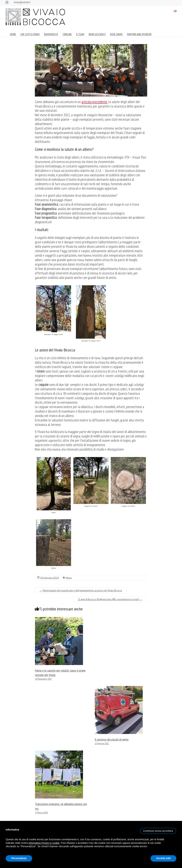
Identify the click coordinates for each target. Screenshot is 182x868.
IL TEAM (80, 34)
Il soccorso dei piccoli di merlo (112, 739)
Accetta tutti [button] (163, 858)
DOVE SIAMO (116, 34)
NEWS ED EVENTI (97, 34)
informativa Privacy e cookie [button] (44, 843)
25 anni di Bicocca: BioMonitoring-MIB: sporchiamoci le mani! (110, 599)
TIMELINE (67, 34)
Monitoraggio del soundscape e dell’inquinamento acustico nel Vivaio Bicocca (81, 590)
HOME (13, 34)
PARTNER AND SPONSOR (139, 34)
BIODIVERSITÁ (51, 34)
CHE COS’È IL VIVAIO (30, 34)
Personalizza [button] (19, 858)
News (69, 578)
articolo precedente (94, 102)
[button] (158, 829)
